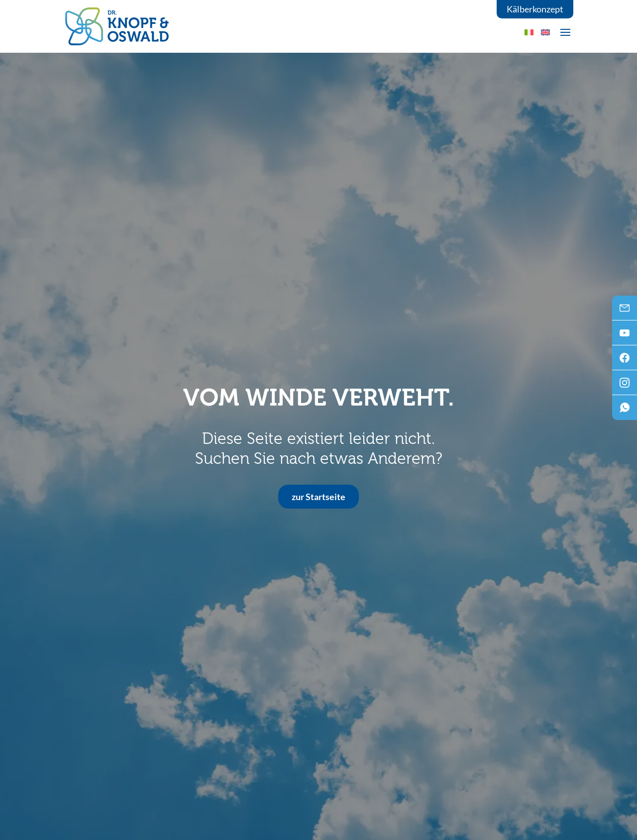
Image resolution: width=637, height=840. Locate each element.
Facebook (625, 361)
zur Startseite (318, 497)
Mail (625, 311)
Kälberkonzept (535, 9)
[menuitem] (545, 32)
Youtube (625, 336)
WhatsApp (625, 411)
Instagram (625, 386)
